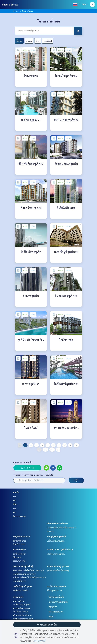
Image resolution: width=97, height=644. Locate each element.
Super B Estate (10, 4)
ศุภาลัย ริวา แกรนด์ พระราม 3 (24, 574)
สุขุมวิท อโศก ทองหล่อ (56, 586)
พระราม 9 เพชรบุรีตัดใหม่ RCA (60, 550)
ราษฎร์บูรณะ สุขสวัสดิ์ (56, 537)
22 (52, 450)
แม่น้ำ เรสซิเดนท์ (20, 554)
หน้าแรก (16, 11)
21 (45, 450)
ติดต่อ (51, 617)
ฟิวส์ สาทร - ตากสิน (21, 590)
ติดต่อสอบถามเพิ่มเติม (23, 462)
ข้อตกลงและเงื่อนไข (56, 597)
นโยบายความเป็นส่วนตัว (58, 602)
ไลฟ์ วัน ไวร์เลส (19, 544)
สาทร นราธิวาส (20, 550)
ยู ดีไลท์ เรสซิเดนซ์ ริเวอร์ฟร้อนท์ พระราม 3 (30, 577)
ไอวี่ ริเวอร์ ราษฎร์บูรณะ (56, 541)
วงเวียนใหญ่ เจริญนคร (23, 586)
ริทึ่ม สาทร (17, 557)
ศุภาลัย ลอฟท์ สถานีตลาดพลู (58, 570)
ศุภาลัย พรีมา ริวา (20, 581)
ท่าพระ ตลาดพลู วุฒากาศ (58, 566)
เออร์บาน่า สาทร (19, 561)
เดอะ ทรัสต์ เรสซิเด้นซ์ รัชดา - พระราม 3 (29, 570)
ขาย (15, 497)
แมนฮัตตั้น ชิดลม (20, 541)
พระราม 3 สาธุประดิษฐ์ (23, 566)
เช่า (15, 500)
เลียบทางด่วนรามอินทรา (57, 523)
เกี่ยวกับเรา (53, 607)
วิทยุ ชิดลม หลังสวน (22, 537)
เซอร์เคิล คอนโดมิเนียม (56, 554)
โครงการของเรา (19, 516)
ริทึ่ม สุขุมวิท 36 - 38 (55, 590)
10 (76, 445)
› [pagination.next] (58, 450)
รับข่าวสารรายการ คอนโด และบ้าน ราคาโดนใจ (33, 475)
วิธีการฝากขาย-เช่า (56, 612)
